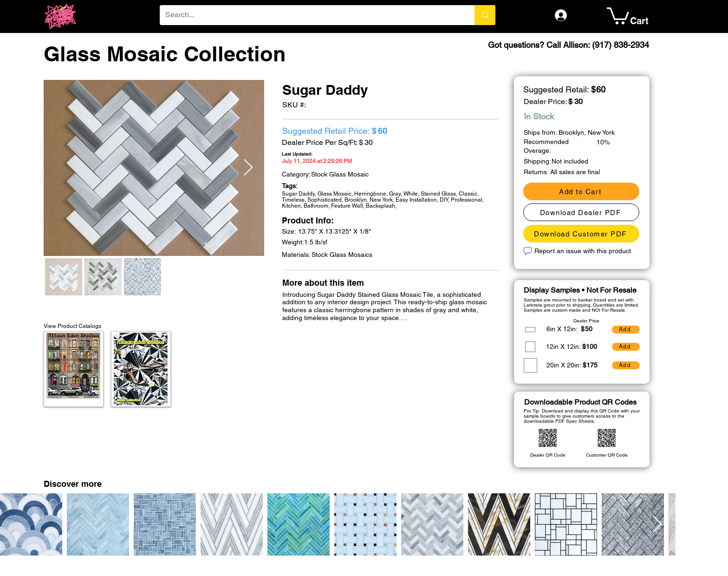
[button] (618, 15)
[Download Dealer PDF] (581, 212)
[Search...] (310, 15)
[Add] (626, 330)
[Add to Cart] (581, 191)
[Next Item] (248, 168)
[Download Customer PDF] (581, 234)
